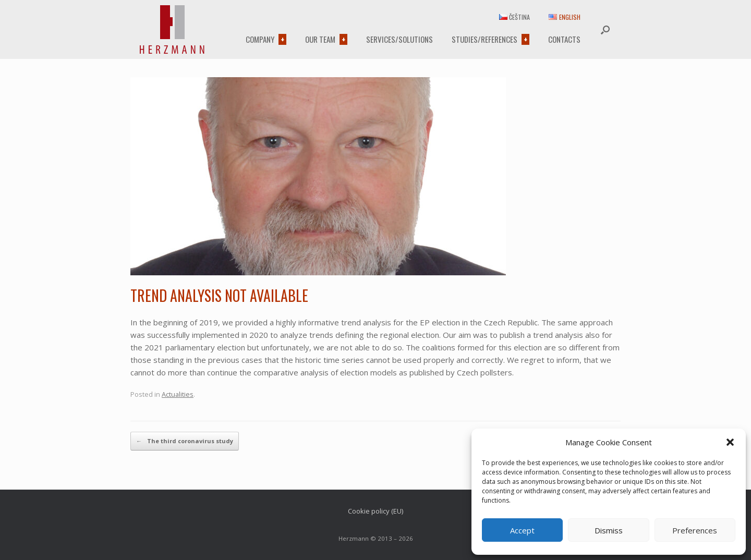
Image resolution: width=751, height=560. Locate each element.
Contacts (564, 39)
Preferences (695, 530)
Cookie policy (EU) (375, 511)
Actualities (178, 394)
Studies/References (484, 39)
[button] (730, 442)
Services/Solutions (399, 39)
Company (260, 39)
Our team (320, 39)
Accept (522, 530)
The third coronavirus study (185, 441)
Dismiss (609, 530)
